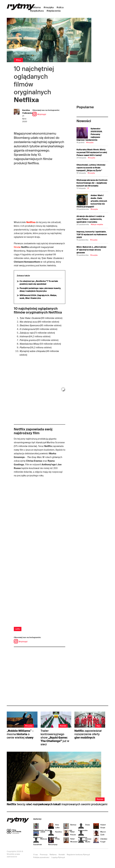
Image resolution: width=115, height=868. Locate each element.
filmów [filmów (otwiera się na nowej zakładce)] (17, 247)
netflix (18, 629)
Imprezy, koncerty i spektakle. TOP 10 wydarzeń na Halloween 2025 (92, 234)
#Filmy (18, 60)
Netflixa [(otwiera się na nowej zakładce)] (31, 222)
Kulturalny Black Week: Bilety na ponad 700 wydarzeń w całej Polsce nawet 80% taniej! (92, 152)
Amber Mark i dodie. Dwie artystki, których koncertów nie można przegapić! (92, 201)
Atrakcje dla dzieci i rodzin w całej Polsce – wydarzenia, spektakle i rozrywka (90, 219)
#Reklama (35, 7)
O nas (36, 855)
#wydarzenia (54, 11)
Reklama (53, 855)
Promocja (44, 855)
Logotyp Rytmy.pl (58, 857)
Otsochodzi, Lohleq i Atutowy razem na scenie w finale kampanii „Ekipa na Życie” (91, 168)
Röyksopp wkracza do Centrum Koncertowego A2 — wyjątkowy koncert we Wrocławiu (92, 183)
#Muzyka (49, 7)
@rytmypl (39, 114)
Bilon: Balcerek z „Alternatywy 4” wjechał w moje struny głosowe (91, 250)
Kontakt (62, 855)
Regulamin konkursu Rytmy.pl (78, 855)
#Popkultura (37, 11)
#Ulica (60, 7)
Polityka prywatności (41, 857)
